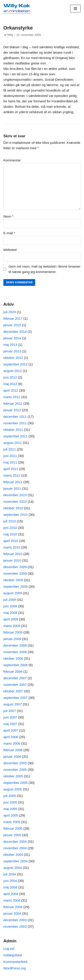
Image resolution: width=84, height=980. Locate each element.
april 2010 (11, 541)
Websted (10, 250)
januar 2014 (12, 338)
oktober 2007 (13, 691)
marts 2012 (12, 397)
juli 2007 (10, 711)
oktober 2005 (13, 776)
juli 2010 (10, 521)
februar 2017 (13, 318)
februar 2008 (13, 671)
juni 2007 (10, 717)
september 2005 (15, 783)
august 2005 (13, 789)
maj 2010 (10, 534)
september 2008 (15, 665)
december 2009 (15, 567)
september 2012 (15, 364)
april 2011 (11, 469)
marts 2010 (12, 547)
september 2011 (15, 436)
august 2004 (13, 868)
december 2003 (15, 920)
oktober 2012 (13, 358)
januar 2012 (12, 410)
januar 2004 (12, 913)
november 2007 (15, 685)
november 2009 (15, 573)
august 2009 (13, 593)
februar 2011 (13, 482)
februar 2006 (13, 750)
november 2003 (15, 926)
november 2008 (15, 652)
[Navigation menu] (75, 9)
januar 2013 (12, 351)
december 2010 (15, 495)
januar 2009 (12, 639)
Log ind (9, 949)
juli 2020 (10, 312)
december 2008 (15, 645)
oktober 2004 (13, 855)
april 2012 (11, 390)
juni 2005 (10, 802)
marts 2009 (12, 626)
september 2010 (15, 515)
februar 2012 (13, 403)
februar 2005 (13, 828)
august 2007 (13, 704)
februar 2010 (13, 554)
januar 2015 (12, 325)
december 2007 (15, 678)
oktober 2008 (13, 658)
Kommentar (12, 160)
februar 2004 (13, 907)
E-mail (9, 233)
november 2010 (15, 501)
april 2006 (11, 737)
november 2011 (15, 423)
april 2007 (11, 730)
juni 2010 (10, 528)
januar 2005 (12, 835)
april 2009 (11, 619)
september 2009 (15, 586)
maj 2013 (10, 345)
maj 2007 (10, 724)
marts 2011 (12, 475)
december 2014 (15, 332)
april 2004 (11, 894)
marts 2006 (12, 743)
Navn (8, 216)
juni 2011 (10, 456)
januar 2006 (12, 756)
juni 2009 (10, 606)
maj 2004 (10, 887)
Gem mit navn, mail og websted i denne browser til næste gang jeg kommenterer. (44, 269)
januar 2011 (12, 488)
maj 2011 (10, 462)
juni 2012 (10, 377)
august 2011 (13, 443)
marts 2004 (12, 900)
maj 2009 (10, 613)
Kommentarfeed (15, 962)
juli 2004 (10, 874)
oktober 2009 (13, 580)
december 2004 (15, 841)
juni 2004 (10, 881)
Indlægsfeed (13, 955)
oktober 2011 (13, 430)
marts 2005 (12, 822)
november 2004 (15, 848)
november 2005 (15, 770)
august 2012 (13, 371)
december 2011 (15, 417)
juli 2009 (10, 600)
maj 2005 (10, 809)
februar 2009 (13, 632)
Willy (10, 35)
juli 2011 (10, 449)
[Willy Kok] (17, 9)
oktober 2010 (13, 508)
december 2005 (15, 763)
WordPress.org (15, 968)
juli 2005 (10, 796)
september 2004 (15, 861)
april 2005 (11, 815)
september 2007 (15, 698)
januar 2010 (12, 560)
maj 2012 (10, 384)
